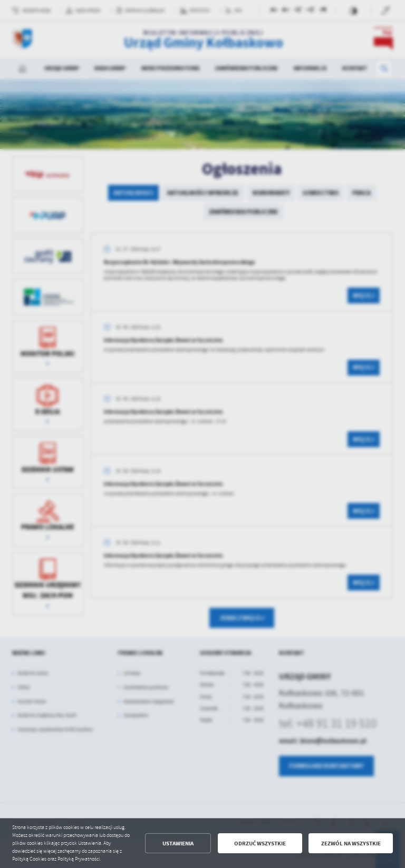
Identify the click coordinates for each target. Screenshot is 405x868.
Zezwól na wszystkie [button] (351, 844)
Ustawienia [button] (178, 844)
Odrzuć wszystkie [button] (260, 844)
